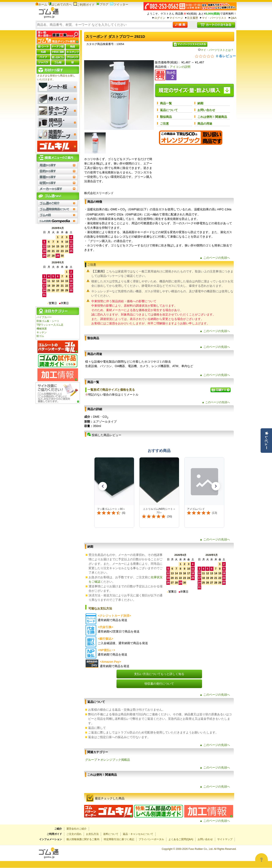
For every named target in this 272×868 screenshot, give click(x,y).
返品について (169, 110)
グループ (91, 760)
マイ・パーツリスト (214, 18)
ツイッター (119, 4)
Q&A (234, 18)
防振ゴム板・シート (48, 321)
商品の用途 (205, 124)
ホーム (41, 4)
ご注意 (164, 124)
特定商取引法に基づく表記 (119, 839)
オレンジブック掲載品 (115, 760)
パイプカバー (44, 317)
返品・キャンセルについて (138, 834)
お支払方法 (92, 834)
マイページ (176, 18)
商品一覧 (166, 103)
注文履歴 (193, 18)
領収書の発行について (159, 684)
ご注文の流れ (74, 834)
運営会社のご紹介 (77, 829)
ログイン (160, 18)
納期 (200, 103)
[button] (103, 486)
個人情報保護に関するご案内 (83, 839)
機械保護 (42, 329)
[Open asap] (261, 860)
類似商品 (166, 117)
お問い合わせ (206, 110)
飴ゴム (40, 336)
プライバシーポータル (151, 839)
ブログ (102, 4)
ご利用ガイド (84, 5)
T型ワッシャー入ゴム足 (50, 325)
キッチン (42, 332)
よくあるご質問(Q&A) (181, 839)
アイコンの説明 (180, 67)
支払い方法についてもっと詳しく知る (159, 674)
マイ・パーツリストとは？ (216, 50)
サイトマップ (225, 839)
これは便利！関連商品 (212, 117)
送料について (111, 834)
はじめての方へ (60, 4)
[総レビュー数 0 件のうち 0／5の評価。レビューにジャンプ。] (215, 56)
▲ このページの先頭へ (215, 258)
